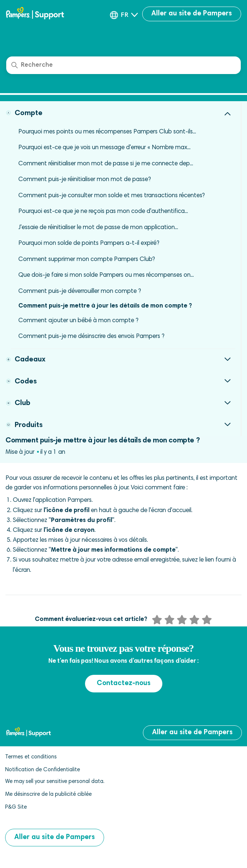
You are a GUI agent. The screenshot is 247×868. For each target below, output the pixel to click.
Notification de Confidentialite (43, 770)
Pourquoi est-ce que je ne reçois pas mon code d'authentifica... (103, 212)
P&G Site (16, 807)
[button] (124, 15)
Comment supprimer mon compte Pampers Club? (87, 260)
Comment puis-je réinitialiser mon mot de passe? (85, 180)
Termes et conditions (31, 757)
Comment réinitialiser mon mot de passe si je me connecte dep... (106, 164)
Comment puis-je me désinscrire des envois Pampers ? (91, 337)
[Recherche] (123, 65)
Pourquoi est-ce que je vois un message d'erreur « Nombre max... (104, 148)
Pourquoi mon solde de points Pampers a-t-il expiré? (89, 244)
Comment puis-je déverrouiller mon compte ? (80, 292)
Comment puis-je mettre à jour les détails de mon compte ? (105, 306)
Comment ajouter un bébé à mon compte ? (78, 321)
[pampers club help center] (44, 14)
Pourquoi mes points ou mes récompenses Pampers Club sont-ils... (107, 132)
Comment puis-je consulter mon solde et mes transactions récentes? (112, 196)
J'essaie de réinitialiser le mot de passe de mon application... (98, 228)
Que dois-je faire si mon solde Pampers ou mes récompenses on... (106, 275)
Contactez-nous (124, 683)
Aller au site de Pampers (192, 14)
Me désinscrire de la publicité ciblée (48, 795)
